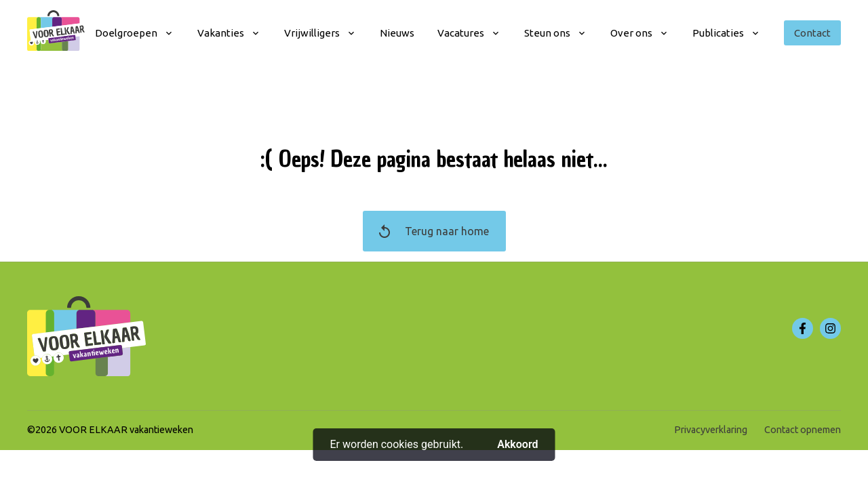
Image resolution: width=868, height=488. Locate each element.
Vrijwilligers (312, 33)
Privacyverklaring (711, 430)
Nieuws (397, 33)
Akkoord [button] (517, 444)
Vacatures (461, 33)
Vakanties (221, 33)
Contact (812, 33)
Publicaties (718, 33)
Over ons (631, 33)
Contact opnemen (803, 430)
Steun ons (547, 33)
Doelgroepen (126, 33)
